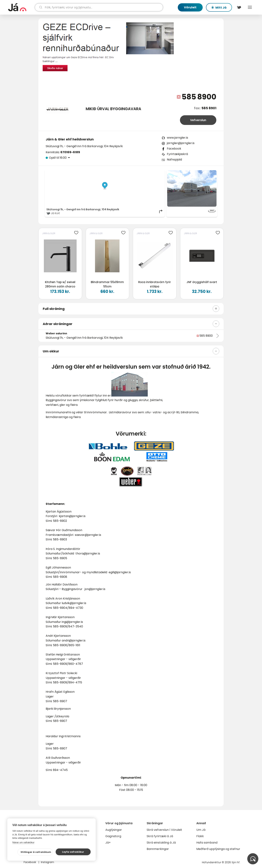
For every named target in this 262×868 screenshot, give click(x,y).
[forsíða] (21, 7)
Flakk (200, 836)
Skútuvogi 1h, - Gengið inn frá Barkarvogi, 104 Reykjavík (84, 146)
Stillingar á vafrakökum (36, 852)
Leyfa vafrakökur (73, 852)
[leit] (99, 7)
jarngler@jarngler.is (181, 143)
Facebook (174, 149)
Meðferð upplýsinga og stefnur (218, 849)
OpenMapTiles (156, 172)
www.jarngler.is (177, 138)
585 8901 (209, 108)
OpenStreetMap (138, 172)
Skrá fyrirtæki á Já (160, 836)
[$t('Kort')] (239, 7)
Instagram (47, 862)
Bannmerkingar (158, 849)
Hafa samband (207, 843)
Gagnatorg (113, 836)
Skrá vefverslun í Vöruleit (164, 830)
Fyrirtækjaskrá (177, 154)
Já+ (108, 843)
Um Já (201, 830)
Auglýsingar (114, 830)
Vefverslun (198, 120)
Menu (250, 7)
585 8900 (199, 97)
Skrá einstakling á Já (161, 843)
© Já (126, 172)
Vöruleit (190, 7)
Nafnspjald (174, 160)
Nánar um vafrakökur (23, 842)
